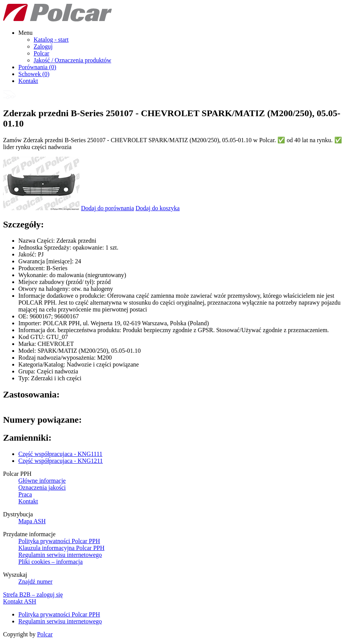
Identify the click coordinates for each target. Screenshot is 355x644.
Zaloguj (43, 46)
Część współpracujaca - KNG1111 (60, 454)
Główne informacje (42, 481)
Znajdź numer (35, 582)
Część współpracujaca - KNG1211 (61, 461)
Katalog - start (51, 40)
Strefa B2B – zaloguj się (33, 595)
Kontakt (28, 81)
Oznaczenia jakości (42, 487)
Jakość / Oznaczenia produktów (72, 60)
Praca (25, 494)
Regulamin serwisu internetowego (60, 555)
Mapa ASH (32, 521)
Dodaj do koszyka (158, 208)
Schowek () (34, 74)
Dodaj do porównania (108, 208)
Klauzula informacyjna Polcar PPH (61, 548)
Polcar (41, 53)
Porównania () (37, 67)
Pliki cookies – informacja (50, 562)
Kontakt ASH (20, 601)
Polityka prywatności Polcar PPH (59, 541)
